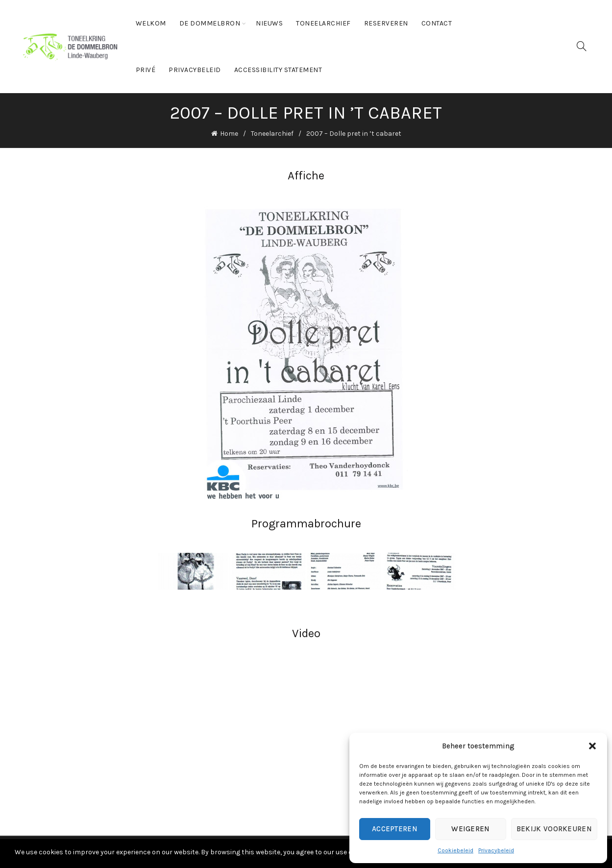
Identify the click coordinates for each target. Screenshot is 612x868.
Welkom (151, 23)
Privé (146, 70)
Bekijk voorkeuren (554, 829)
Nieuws (269, 23)
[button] (592, 746)
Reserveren (386, 23)
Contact (437, 23)
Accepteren (395, 829)
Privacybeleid (496, 850)
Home (229, 133)
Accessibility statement (278, 70)
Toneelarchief (323, 23)
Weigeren (470, 829)
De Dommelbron (210, 23)
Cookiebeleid (455, 850)
